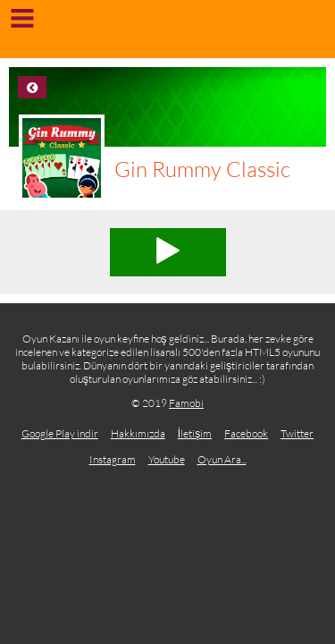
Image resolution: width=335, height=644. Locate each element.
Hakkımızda (138, 433)
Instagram (113, 459)
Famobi (186, 403)
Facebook (246, 433)
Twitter (297, 433)
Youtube (167, 459)
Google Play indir (60, 433)
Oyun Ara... (222, 459)
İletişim (195, 433)
